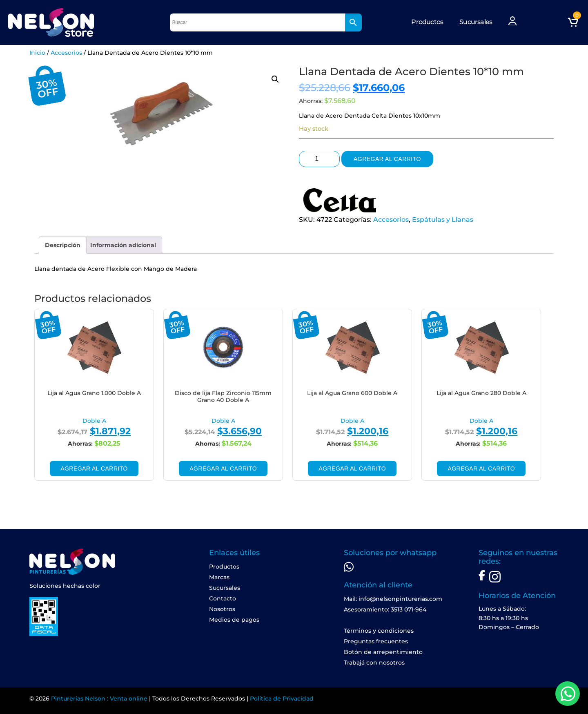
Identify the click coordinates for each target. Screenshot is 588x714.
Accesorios (66, 53)
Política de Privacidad (282, 698)
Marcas (219, 577)
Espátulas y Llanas (443, 220)
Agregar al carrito (387, 159)
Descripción (63, 245)
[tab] (63, 245)
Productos (427, 22)
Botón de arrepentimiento (383, 652)
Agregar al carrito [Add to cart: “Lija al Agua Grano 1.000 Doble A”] (94, 469)
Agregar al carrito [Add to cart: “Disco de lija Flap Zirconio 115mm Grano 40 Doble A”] (223, 469)
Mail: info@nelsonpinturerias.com (393, 599)
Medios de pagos (234, 620)
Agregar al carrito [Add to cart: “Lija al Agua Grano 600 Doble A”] (352, 469)
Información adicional (123, 245)
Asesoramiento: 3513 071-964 (385, 609)
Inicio (37, 53)
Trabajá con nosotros (374, 663)
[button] (275, 79)
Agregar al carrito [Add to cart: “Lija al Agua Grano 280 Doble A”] (481, 469)
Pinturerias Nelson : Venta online (99, 698)
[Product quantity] (319, 159)
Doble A (94, 421)
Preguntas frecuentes (376, 641)
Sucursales (476, 22)
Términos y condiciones (379, 631)
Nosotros (222, 609)
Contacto (223, 598)
